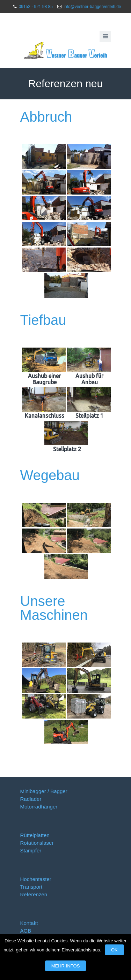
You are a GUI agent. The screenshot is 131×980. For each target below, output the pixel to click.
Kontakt (29, 923)
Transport (31, 887)
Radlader (31, 799)
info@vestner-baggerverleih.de (92, 7)
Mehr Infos (66, 966)
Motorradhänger (39, 807)
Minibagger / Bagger (44, 791)
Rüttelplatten (35, 835)
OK (114, 950)
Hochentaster (36, 879)
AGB (26, 931)
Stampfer (31, 850)
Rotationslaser (37, 843)
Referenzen (34, 894)
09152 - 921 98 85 (35, 7)
